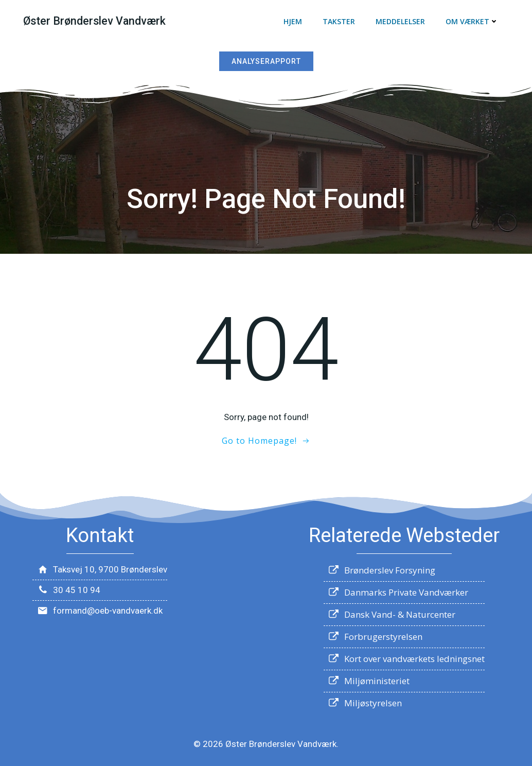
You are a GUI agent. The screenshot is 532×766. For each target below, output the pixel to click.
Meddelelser (400, 21)
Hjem (293, 21)
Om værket (472, 21)
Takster (339, 21)
